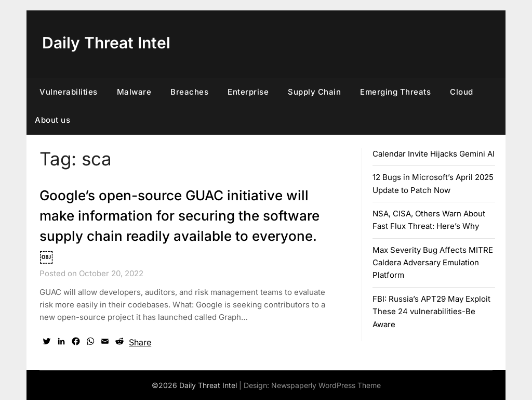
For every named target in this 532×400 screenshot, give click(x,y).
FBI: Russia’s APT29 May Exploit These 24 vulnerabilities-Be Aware (431, 312)
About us (52, 120)
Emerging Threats (395, 92)
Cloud (462, 92)
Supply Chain (314, 92)
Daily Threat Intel (106, 43)
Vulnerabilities (69, 92)
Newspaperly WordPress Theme (326, 385)
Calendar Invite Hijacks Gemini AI (434, 154)
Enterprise (248, 92)
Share (140, 342)
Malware (134, 92)
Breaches (189, 92)
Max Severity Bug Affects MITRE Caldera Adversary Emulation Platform (433, 263)
